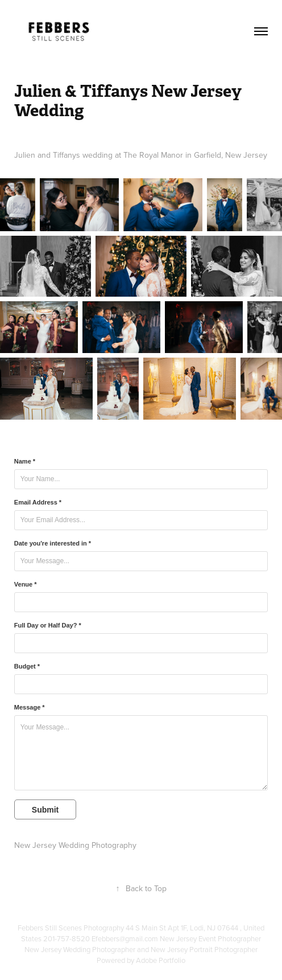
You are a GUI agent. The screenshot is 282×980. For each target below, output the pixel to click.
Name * (25, 461)
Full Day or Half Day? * (48, 625)
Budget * (27, 666)
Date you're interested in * (53, 543)
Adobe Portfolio (161, 960)
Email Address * (38, 502)
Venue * (26, 584)
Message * (30, 707)
